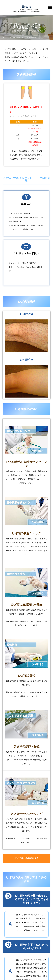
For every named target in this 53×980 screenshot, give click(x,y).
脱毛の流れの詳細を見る (27, 858)
